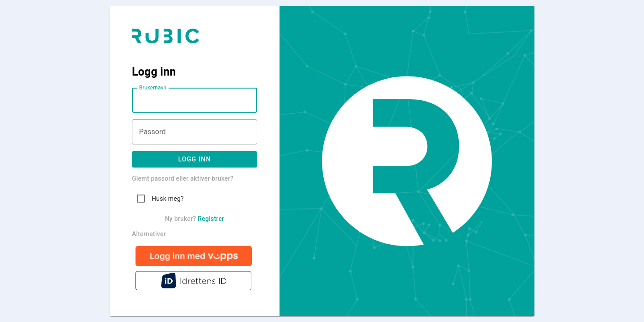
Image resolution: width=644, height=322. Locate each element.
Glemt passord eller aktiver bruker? (183, 178)
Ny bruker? (195, 219)
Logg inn (195, 159)
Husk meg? (168, 199)
